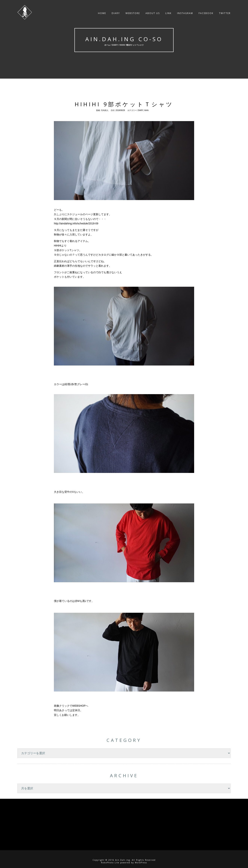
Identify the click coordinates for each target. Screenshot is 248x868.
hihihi (146, 110)
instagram (185, 14)
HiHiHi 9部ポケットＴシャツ (124, 104)
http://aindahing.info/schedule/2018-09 (76, 223)
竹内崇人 (105, 110)
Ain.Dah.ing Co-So (124, 39)
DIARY (116, 14)
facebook (206, 14)
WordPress (141, 863)
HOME (102, 14)
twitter (225, 14)
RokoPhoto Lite (110, 863)
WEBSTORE (133, 14)
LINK (168, 14)
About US (153, 14)
